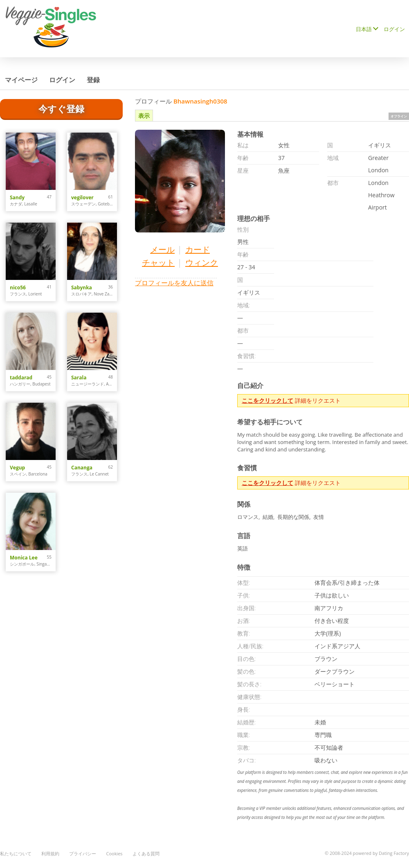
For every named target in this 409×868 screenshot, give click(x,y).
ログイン (394, 29)
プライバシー (83, 853)
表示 (144, 116)
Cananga (82, 468)
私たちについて (16, 853)
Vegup (17, 468)
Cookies (114, 853)
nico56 (18, 287)
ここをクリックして (267, 400)
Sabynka (82, 287)
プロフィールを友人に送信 (174, 283)
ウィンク (202, 263)
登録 (93, 80)
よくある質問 (146, 853)
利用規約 (50, 853)
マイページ (21, 80)
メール (162, 249)
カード (198, 249)
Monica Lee (24, 558)
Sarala (79, 378)
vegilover (82, 197)
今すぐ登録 (61, 108)
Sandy (17, 197)
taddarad (21, 378)
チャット (158, 263)
